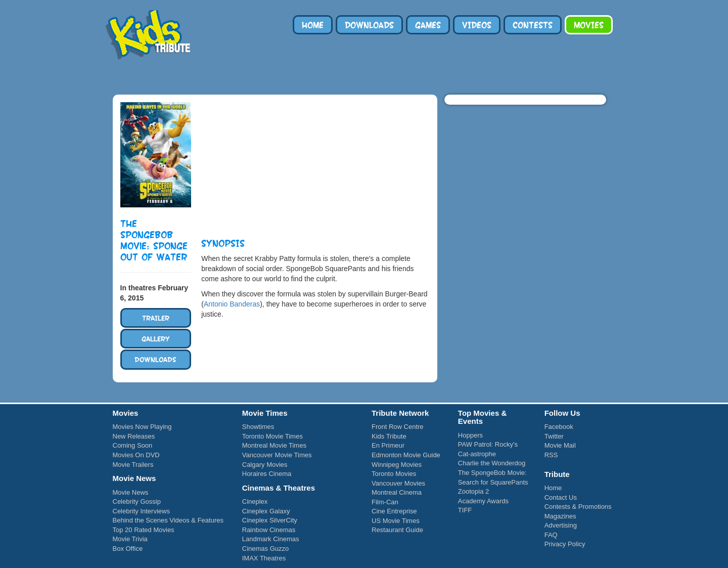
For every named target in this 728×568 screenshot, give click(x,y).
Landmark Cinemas (271, 539)
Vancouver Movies (398, 483)
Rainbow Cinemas (269, 530)
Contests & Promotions (578, 507)
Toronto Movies (394, 474)
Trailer (156, 318)
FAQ (551, 535)
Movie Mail (560, 445)
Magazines (560, 516)
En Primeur (388, 445)
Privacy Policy (565, 544)
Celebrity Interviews (141, 511)
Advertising (561, 525)
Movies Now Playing (142, 427)
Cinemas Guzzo (265, 549)
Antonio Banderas (232, 304)
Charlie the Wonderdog (492, 463)
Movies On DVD (136, 455)
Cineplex (255, 501)
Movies (589, 25)
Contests (533, 25)
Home (313, 25)
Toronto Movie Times (272, 436)
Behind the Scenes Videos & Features (168, 520)
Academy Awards (483, 501)
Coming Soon (133, 445)
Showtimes (258, 427)
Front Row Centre (398, 427)
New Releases (134, 436)
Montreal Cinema (397, 492)
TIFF (465, 510)
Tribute (151, 74)
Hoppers (470, 435)
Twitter (554, 436)
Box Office (128, 549)
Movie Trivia (130, 539)
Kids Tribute (148, 35)
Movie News (131, 492)
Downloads (369, 25)
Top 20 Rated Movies (144, 530)
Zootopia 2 (473, 491)
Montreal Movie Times (274, 445)
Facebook (559, 427)
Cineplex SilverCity (270, 520)
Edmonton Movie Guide (406, 455)
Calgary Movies (265, 465)
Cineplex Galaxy (266, 511)
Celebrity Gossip (137, 501)
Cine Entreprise (394, 511)
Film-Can (385, 502)
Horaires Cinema (267, 474)
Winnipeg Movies (397, 465)
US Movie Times (396, 521)
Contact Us (561, 497)
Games (428, 25)
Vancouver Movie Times (277, 455)
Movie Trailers (133, 465)
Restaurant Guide (397, 530)
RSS (551, 455)
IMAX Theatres (264, 558)
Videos (477, 25)
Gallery (156, 338)
